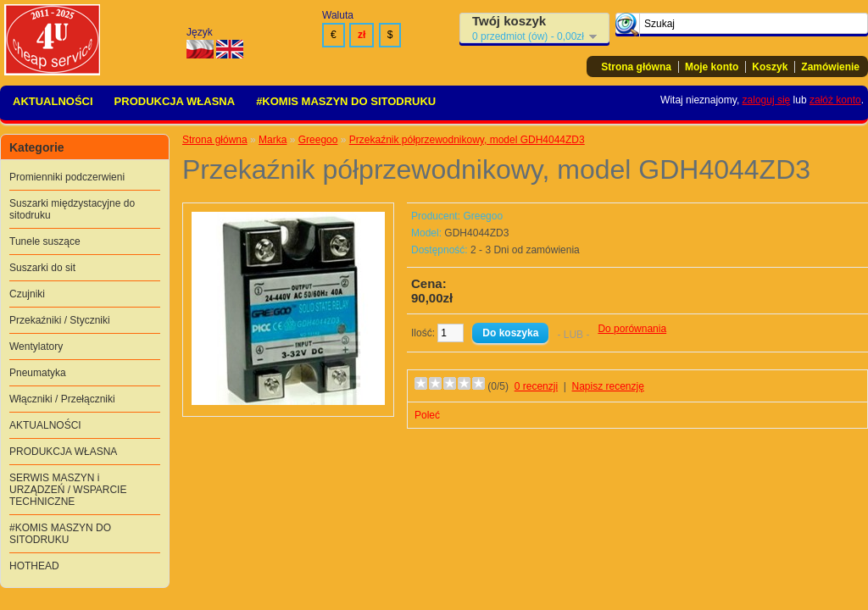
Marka (273, 140)
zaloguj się (767, 100)
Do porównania (632, 329)
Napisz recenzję (608, 386)
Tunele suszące (45, 241)
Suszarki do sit (42, 268)
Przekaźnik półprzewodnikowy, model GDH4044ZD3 (467, 140)
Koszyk (770, 67)
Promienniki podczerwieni (67, 177)
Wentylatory (36, 347)
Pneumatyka (38, 373)
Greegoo (318, 140)
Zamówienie (830, 67)
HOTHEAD (34, 566)
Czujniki (27, 294)
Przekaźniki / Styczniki (60, 320)
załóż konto (835, 100)
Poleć (427, 415)
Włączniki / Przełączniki (62, 399)
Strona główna (636, 67)
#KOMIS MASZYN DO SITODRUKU (346, 101)
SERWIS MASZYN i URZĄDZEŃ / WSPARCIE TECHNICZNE (68, 490)
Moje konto (712, 67)
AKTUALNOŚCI (53, 101)
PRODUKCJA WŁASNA (175, 101)
